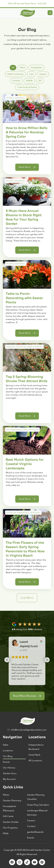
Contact (31, 826)
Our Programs (10, 828)
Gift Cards (8, 816)
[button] (27, 598)
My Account (9, 779)
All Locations (35, 761)
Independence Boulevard (36, 747)
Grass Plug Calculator (38, 805)
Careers (31, 821)
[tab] (13, 68)
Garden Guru (10, 773)
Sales (6, 745)
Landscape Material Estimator (37, 813)
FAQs (6, 833)
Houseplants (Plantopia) (9, 808)
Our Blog (8, 756)
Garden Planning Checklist (36, 797)
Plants (6, 795)
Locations (8, 751)
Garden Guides (11, 822)
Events (6, 762)
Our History (9, 768)
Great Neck (34, 755)
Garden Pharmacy (12, 801)
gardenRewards (35, 832)
